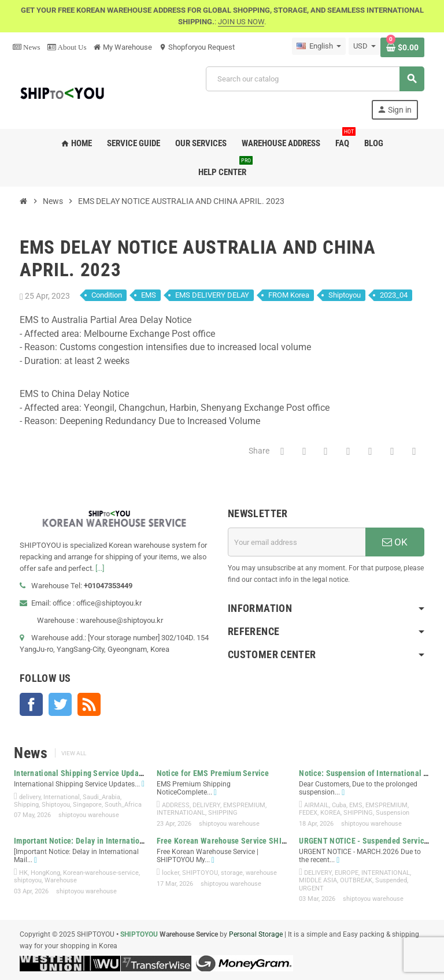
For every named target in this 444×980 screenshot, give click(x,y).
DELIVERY (206, 805)
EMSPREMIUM (244, 805)
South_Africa (123, 805)
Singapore (87, 805)
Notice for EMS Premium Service (213, 773)
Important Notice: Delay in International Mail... (95, 841)
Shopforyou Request (197, 47)
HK (23, 873)
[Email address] (297, 542)
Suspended (391, 880)
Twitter (60, 704)
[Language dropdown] (319, 46)
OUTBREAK (356, 880)
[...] (100, 568)
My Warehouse (123, 47)
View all (74, 753)
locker (171, 873)
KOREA (330, 813)
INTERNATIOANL (181, 813)
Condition (107, 295)
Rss (89, 704)
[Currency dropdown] (365, 46)
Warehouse (61, 880)
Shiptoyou (345, 295)
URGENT (311, 888)
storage (232, 873)
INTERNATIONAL (386, 873)
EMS (149, 295)
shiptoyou (28, 880)
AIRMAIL (317, 805)
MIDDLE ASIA (318, 880)
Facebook (31, 704)
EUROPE (347, 873)
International (62, 797)
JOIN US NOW (241, 22)
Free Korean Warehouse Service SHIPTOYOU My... (243, 841)
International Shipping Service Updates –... (88, 773)
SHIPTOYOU (200, 873)
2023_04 (394, 295)
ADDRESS (176, 805)
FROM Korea (289, 295)
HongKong (45, 873)
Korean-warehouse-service (101, 873)
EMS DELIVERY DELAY (212, 295)
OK (395, 542)
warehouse (261, 873)
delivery (30, 797)
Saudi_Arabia (101, 797)
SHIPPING (223, 813)
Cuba (339, 805)
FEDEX (308, 813)
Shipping (26, 805)
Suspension (393, 813)
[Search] (315, 79)
